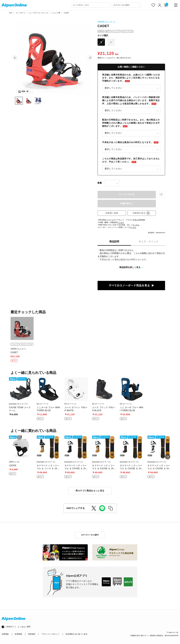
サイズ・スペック (148, 242)
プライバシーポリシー (51, 634)
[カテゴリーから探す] (127, 5)
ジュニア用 (56, 13)
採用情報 (18, 634)
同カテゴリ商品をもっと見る (90, 491)
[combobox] (91, 5)
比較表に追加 (112, 213)
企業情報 (5, 634)
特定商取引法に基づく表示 (76, 634)
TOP (11, 13)
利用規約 (32, 634)
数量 (100, 183)
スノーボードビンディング (39, 13)
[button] (15, 58)
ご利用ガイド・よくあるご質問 (18, 627)
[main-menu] (176, 5)
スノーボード (21, 13)
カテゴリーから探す (90, 535)
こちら (121, 222)
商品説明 (114, 242)
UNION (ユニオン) (106, 22)
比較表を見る (142, 213)
